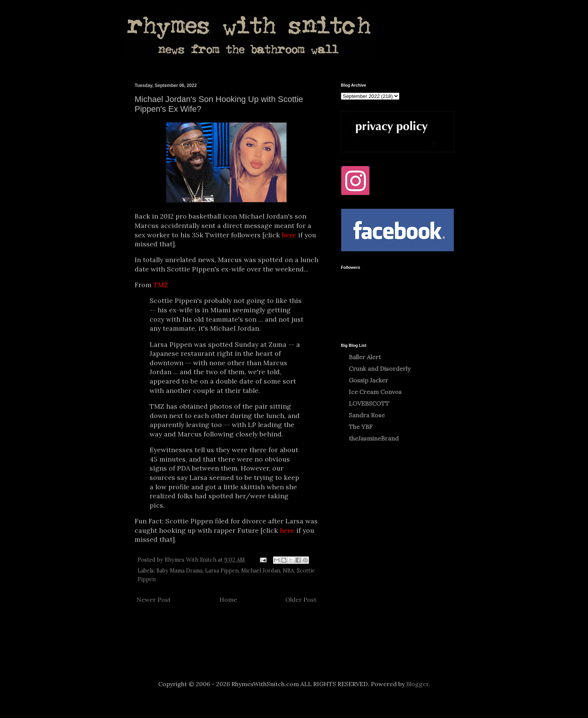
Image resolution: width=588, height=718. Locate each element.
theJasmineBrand (374, 438)
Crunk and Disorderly (379, 369)
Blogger (417, 684)
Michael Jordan (261, 571)
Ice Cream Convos (375, 392)
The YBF (361, 427)
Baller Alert (365, 357)
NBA (288, 571)
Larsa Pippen (222, 571)
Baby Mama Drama (179, 571)
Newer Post (154, 600)
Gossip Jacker (368, 380)
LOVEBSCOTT (369, 403)
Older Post (301, 600)
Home (228, 600)
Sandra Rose (367, 415)
